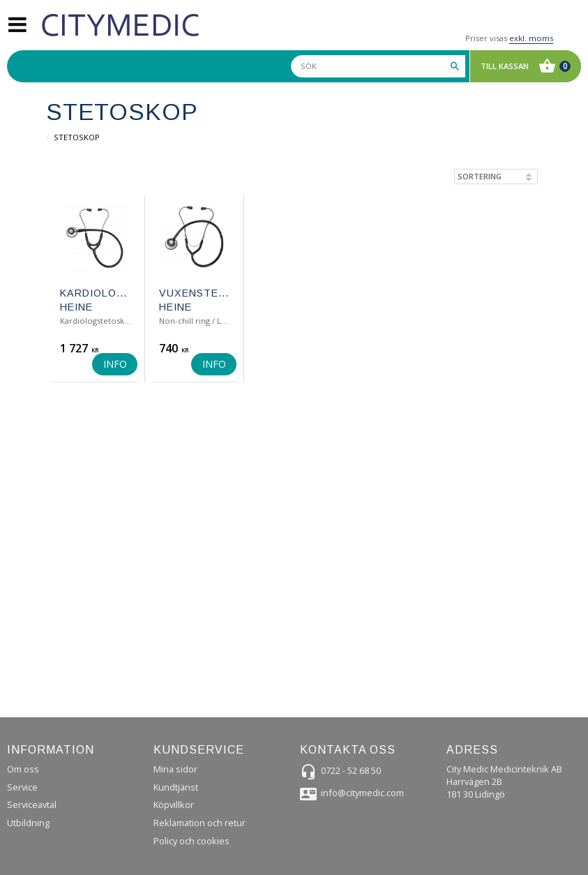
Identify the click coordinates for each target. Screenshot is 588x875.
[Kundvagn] (522, 66)
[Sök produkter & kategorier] (378, 66)
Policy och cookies (191, 841)
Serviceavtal (32, 805)
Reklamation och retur (199, 823)
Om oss (23, 769)
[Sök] (455, 66)
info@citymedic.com (362, 793)
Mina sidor (175, 769)
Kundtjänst (176, 787)
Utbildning (28, 823)
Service (22, 787)
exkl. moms (531, 38)
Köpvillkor (174, 805)
